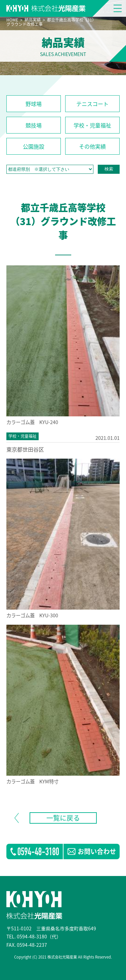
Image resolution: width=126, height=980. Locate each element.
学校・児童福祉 (92, 125)
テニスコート (92, 104)
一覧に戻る (63, 818)
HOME (12, 20)
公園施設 (34, 146)
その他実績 (92, 146)
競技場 (34, 125)
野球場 (34, 104)
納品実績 (33, 20)
